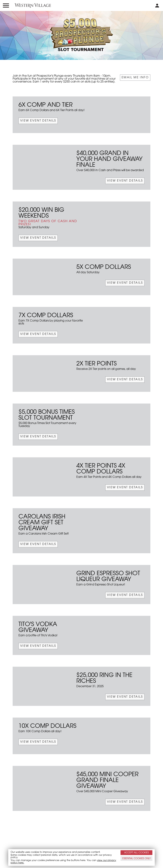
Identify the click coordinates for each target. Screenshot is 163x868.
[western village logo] (33, 5)
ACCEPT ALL (136, 853)
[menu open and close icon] (6, 5)
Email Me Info (135, 78)
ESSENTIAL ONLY (137, 859)
